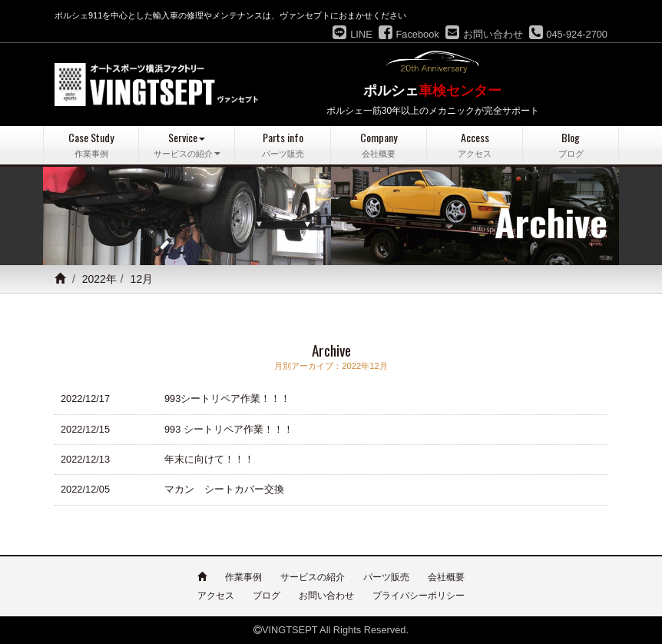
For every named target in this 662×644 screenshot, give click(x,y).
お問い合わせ (326, 596)
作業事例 (243, 577)
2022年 (99, 279)
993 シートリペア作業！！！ (229, 429)
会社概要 (446, 577)
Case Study (91, 145)
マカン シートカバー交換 (224, 489)
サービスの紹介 (313, 577)
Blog (571, 145)
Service (187, 145)
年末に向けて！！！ (209, 459)
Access (475, 145)
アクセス (216, 596)
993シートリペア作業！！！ (227, 398)
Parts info (283, 145)
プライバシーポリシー (419, 596)
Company (379, 145)
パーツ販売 (386, 577)
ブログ (266, 596)
